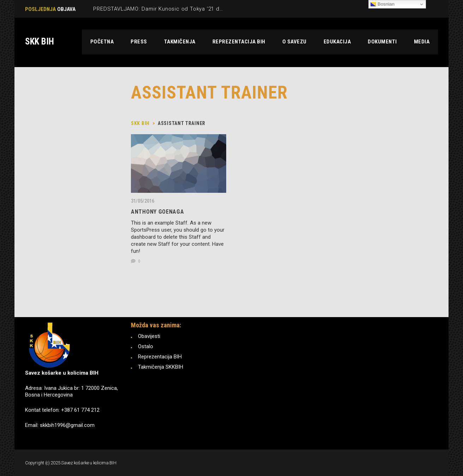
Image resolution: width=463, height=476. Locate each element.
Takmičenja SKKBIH (161, 367)
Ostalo (146, 346)
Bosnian (383, 4)
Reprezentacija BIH (160, 357)
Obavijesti (149, 336)
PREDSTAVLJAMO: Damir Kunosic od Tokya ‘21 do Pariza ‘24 (172, 9)
